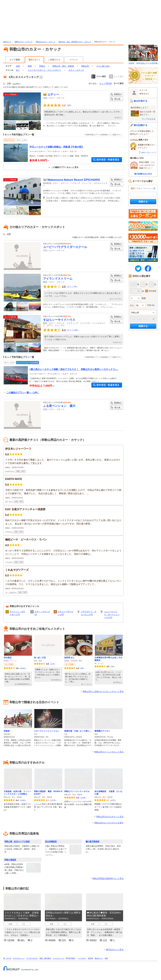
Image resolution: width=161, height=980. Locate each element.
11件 (52, 664)
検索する (143, 202)
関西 (30, 66)
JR (67, 958)
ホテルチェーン (19, 958)
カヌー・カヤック (76, 70)
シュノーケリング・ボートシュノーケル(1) (112, 614)
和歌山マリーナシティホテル (77, 791)
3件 (69, 105)
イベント (74, 60)
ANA (73, 958)
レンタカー (82, 958)
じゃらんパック (58, 958)
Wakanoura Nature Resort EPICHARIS (74, 180)
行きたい (116, 94)
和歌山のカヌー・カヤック (46, 42)
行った (116, 99)
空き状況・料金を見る (107, 160)
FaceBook (148, 269)
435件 (23, 668)
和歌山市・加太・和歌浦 (63, 66)
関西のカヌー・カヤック (24, 42)
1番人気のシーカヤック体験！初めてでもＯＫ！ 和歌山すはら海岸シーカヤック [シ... (74, 369)
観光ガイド (7, 42)
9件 (82, 668)
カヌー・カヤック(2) (42, 613)
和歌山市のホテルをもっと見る (110, 817)
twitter (138, 269)
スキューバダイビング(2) (66, 613)
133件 (23, 800)
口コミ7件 (72, 287)
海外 (106, 958)
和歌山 (42, 66)
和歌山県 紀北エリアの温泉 (17, 842)
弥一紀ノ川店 (40, 658)
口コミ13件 (72, 330)
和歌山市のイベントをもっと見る (109, 752)
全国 (18, 66)
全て (18, 70)
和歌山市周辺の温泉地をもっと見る (108, 878)
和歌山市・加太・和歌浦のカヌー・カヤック (75, 42)
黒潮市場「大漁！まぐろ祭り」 (78, 731)
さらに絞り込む (103, 66)
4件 (112, 667)
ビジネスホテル (32, 958)
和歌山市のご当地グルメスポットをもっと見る (103, 691)
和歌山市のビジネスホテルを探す (109, 823)
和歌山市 (85, 66)
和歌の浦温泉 (10, 860)
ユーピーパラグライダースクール (65, 247)
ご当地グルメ (54, 60)
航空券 (91, 958)
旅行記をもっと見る (115, 950)
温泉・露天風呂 (45, 958)
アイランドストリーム (58, 279)
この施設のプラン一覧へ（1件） (23, 393)
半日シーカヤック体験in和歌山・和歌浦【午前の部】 (57, 147)
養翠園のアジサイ (102, 731)
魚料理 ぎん (69, 658)
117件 (53, 800)
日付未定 (152, 291)
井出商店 (8, 658)
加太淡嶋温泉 (51, 842)
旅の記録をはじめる (143, 174)
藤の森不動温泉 (93, 842)
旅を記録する (141, 125)
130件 (83, 798)
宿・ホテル (7, 958)
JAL (70, 958)
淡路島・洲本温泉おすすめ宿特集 (143, 55)
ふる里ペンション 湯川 (59, 406)
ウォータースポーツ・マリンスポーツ (44, 70)
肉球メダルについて (149, 153)
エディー (53, 95)
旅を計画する (141, 101)
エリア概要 (15, 60)
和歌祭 (7, 731)
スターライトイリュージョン (47, 731)
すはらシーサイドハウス (59, 320)
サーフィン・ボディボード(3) (17, 613)
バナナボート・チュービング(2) (89, 613)
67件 (113, 800)
